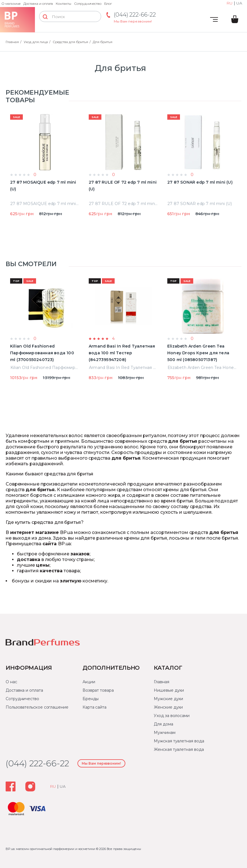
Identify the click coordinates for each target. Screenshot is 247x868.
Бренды (91, 699)
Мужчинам (164, 733)
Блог (108, 4)
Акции (89, 682)
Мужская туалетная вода (179, 741)
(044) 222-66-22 (135, 15)
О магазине (11, 4)
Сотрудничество (88, 4)
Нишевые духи (169, 690)
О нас (11, 682)
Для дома (163, 724)
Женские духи (168, 707)
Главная (161, 682)
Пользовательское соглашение (37, 707)
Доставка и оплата (38, 4)
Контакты (64, 4)
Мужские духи (168, 699)
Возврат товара (98, 690)
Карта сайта (94, 707)
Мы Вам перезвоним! (133, 21)
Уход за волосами (172, 716)
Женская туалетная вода (179, 749)
